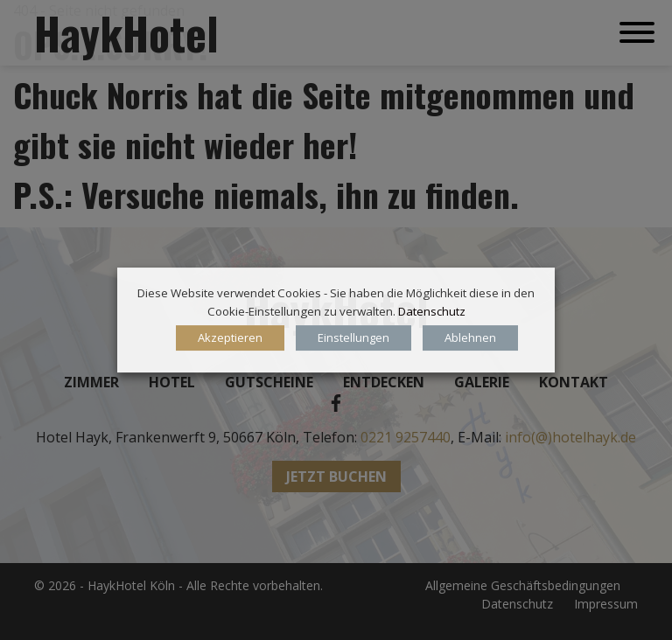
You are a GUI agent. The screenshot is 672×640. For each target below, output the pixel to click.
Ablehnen (470, 337)
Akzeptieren (230, 337)
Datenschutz (432, 311)
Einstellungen (353, 337)
